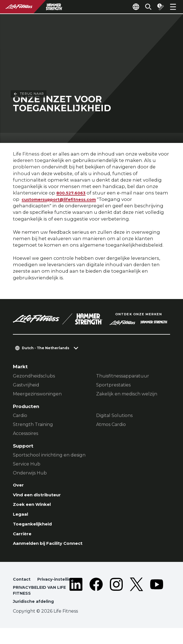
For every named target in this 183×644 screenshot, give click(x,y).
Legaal (21, 517)
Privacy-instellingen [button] (36, 593)
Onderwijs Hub (30, 473)
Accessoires (26, 434)
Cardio (20, 416)
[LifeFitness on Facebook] (96, 602)
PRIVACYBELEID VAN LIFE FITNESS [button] (42, 605)
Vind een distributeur (40, 496)
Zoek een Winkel (34, 507)
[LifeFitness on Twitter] (136, 602)
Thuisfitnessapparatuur (123, 377)
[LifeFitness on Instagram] (116, 602)
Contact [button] (22, 585)
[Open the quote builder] (158, 7)
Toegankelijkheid (35, 527)
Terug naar (29, 21)
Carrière (23, 538)
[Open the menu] (173, 7)
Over (19, 486)
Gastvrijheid (26, 385)
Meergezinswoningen (37, 394)
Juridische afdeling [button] (35, 617)
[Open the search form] (144, 7)
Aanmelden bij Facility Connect (52, 548)
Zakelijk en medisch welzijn (127, 394)
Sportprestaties (113, 385)
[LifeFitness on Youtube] (157, 602)
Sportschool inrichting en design (49, 456)
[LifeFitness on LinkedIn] (76, 602)
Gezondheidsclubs (34, 377)
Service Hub (27, 465)
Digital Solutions (114, 416)
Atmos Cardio (111, 425)
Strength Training (33, 425)
